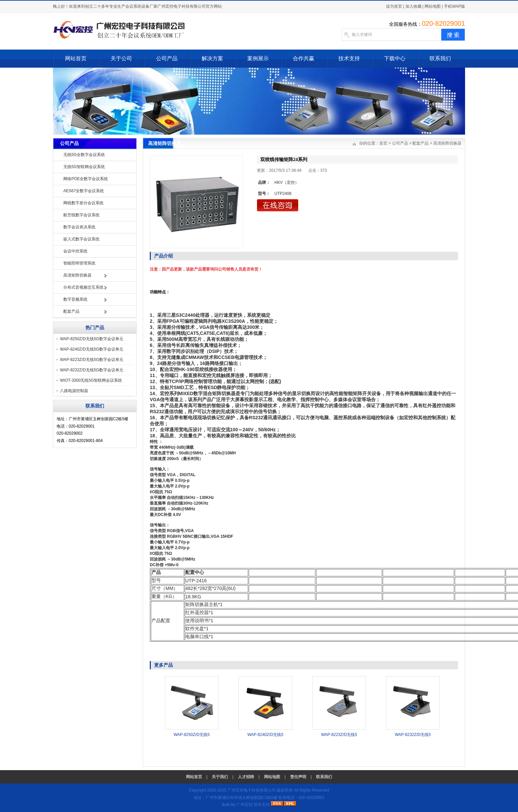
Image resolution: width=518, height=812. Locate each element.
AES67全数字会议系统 (84, 191)
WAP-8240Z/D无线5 (265, 735)
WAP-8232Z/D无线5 (413, 735)
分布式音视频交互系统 (83, 287)
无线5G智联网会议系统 (84, 167)
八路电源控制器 (74, 391)
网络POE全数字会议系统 (86, 179)
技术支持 (349, 58)
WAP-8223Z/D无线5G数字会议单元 (92, 360)
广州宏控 (245, 805)
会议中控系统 (75, 251)
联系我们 (440, 58)
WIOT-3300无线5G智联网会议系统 (91, 380)
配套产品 (71, 311)
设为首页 (394, 6)
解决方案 (212, 58)
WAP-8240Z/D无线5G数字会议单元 (92, 349)
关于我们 (220, 777)
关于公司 (121, 58)
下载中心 (395, 58)
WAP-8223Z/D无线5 (339, 735)
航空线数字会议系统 (81, 215)
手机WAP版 (455, 6)
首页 (383, 143)
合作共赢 (304, 58)
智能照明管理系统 (79, 263)
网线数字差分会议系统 (83, 203)
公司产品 (167, 58)
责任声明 (298, 777)
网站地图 (433, 6)
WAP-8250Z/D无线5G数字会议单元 (92, 339)
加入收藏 (413, 6)
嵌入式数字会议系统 (81, 239)
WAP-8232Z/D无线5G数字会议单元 (92, 370)
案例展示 (258, 58)
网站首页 (76, 58)
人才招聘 (246, 777)
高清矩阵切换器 (77, 275)
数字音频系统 (75, 299)
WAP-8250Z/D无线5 (192, 735)
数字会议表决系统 (79, 227)
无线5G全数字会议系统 (84, 155)
